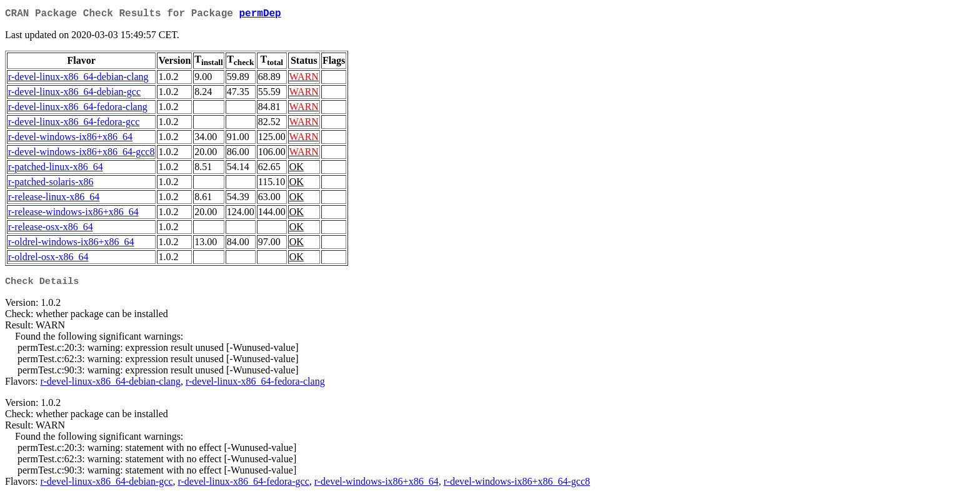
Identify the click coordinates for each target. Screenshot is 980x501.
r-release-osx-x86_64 (51, 229)
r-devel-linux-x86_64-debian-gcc (74, 94)
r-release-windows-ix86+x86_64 (73, 214)
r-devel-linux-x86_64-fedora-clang (78, 109)
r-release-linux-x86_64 (54, 199)
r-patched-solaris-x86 (51, 184)
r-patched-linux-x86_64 (56, 169)
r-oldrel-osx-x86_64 (48, 259)
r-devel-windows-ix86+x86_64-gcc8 (81, 154)
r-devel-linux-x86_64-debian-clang (78, 79)
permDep (260, 15)
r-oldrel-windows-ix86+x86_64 (71, 244)
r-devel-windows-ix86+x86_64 (70, 139)
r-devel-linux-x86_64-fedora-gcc (74, 124)
